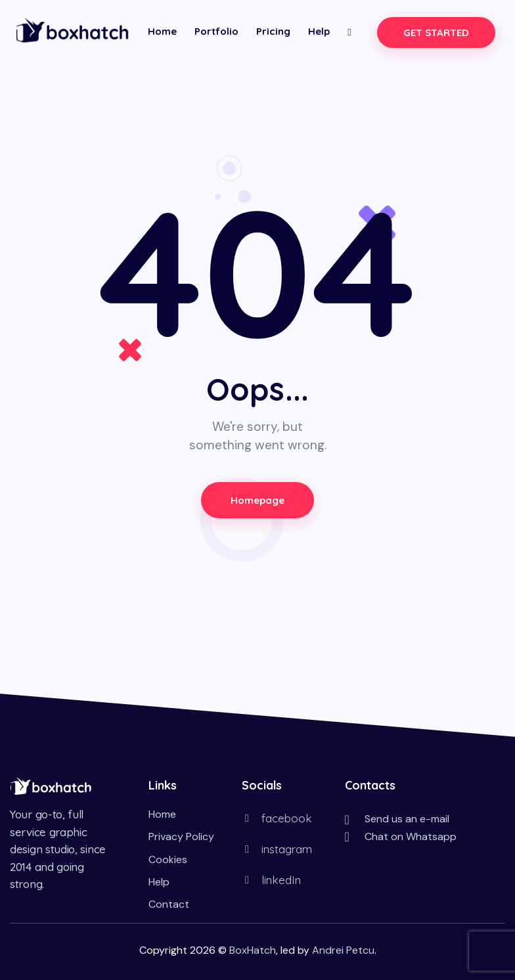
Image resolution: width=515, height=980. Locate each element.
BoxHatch (253, 950)
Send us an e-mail (407, 819)
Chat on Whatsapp (411, 836)
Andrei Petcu (343, 950)
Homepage (258, 500)
